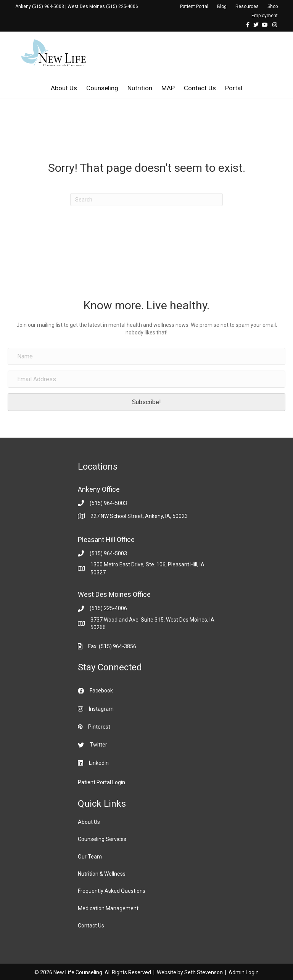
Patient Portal (194, 6)
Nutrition (140, 88)
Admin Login (244, 972)
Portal (234, 88)
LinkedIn (99, 763)
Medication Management (108, 908)
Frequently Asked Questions (112, 891)
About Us (64, 88)
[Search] (146, 200)
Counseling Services (102, 839)
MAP (168, 88)
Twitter (98, 745)
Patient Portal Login (101, 782)
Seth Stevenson (204, 972)
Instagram (101, 709)
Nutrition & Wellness (102, 874)
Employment (265, 16)
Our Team (90, 857)
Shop (273, 6)
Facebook (101, 691)
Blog (222, 6)
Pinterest (99, 727)
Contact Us (200, 88)
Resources (247, 6)
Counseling (102, 88)
